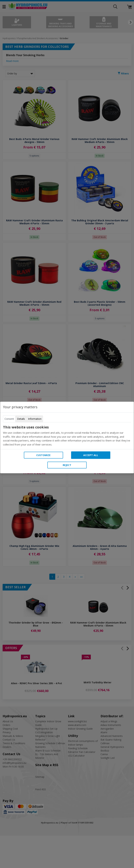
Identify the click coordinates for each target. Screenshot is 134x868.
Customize (43, 455)
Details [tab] (21, 419)
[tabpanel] (67, 436)
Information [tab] (35, 419)
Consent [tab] (9, 419)
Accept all (91, 455)
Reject (67, 465)
